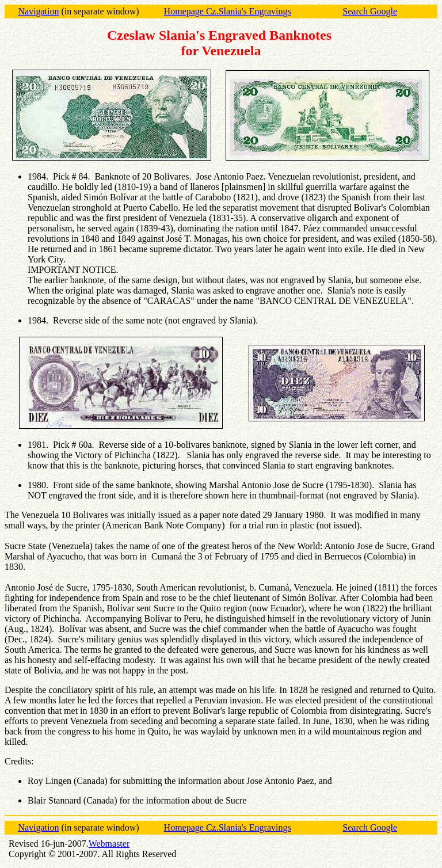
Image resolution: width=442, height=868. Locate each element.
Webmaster (109, 844)
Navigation (38, 11)
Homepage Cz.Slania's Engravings (228, 11)
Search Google (370, 11)
